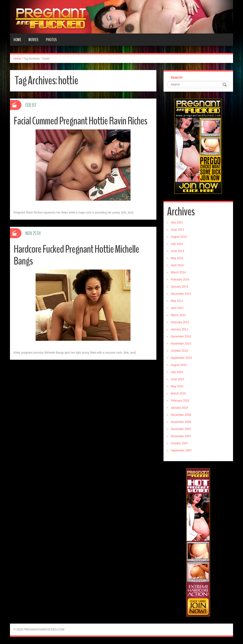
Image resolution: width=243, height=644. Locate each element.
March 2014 (178, 272)
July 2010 (177, 372)
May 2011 (177, 301)
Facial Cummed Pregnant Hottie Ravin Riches (80, 121)
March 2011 (178, 315)
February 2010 (180, 401)
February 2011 (180, 322)
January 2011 (180, 329)
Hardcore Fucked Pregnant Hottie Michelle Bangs (76, 255)
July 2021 (177, 223)
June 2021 (178, 230)
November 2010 (181, 344)
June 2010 (178, 379)
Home (17, 40)
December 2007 (181, 429)
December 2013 (181, 294)
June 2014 (178, 251)
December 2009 (181, 415)
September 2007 (181, 450)
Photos (51, 40)
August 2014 (179, 237)
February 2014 (180, 279)
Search (177, 77)
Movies (33, 40)
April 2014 (177, 265)
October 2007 (180, 443)
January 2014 (180, 287)
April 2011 (177, 308)
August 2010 (179, 365)
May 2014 (177, 258)
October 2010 (180, 351)
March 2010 (178, 393)
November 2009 (181, 422)
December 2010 (181, 336)
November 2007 (181, 436)
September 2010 (181, 358)
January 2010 (180, 408)
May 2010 (177, 386)
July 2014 (177, 244)
